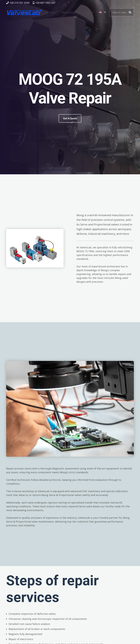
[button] (102, 12)
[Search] (130, 12)
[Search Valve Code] (122, 12)
